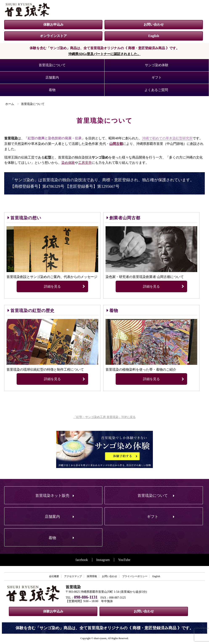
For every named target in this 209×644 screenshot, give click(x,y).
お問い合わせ (154, 24)
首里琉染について (52, 65)
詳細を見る (64, 286)
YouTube (124, 560)
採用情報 (92, 576)
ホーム (10, 104)
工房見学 (85, 163)
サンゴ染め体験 (157, 65)
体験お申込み (53, 24)
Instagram (103, 560)
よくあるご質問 (156, 90)
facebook (82, 560)
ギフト (157, 77)
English (154, 36)
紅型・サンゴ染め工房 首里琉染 (27, 10)
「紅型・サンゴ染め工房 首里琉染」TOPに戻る (104, 417)
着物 (52, 90)
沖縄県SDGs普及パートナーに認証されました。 (104, 54)
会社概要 (54, 576)
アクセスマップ (73, 576)
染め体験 (68, 163)
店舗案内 (52, 77)
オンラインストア (53, 36)
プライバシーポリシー (135, 576)
